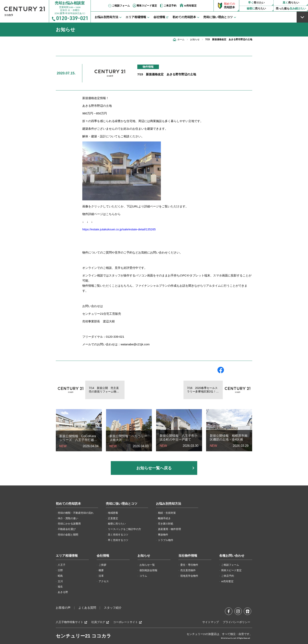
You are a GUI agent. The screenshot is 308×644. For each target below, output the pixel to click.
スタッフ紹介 (113, 608)
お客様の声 (63, 608)
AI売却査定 (188, 5)
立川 (60, 581)
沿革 (101, 576)
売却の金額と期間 (68, 535)
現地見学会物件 (189, 576)
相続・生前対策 (167, 513)
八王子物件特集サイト (72, 622)
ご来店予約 (168, 6)
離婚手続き (164, 518)
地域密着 (113, 513)
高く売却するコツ (118, 535)
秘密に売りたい (117, 524)
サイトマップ (211, 622)
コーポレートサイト (128, 622)
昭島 (60, 576)
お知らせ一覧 (147, 565)
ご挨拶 (102, 565)
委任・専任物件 (189, 565)
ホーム (181, 39)
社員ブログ (100, 622)
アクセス (104, 581)
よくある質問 (87, 608)
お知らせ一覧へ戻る (154, 468)
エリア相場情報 (67, 556)
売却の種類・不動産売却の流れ (76, 513)
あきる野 (63, 592)
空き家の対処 (166, 524)
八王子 (62, 565)
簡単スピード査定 (145, 6)
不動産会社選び (67, 529)
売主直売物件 (188, 570)
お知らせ (195, 39)
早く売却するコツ (118, 540)
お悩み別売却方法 (169, 504)
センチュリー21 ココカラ (83, 636)
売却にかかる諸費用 (69, 524)
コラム (143, 576)
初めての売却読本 (68, 504)
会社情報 (103, 556)
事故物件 (163, 535)
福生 (60, 587)
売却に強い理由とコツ (122, 504)
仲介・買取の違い (68, 518)
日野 (60, 570)
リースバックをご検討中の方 (124, 529)
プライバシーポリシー (236, 622)
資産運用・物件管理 (169, 529)
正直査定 (113, 518)
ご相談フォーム (119, 6)
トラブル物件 (166, 540)
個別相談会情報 (148, 570)
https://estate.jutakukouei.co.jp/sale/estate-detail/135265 (119, 229)
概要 (101, 570)
